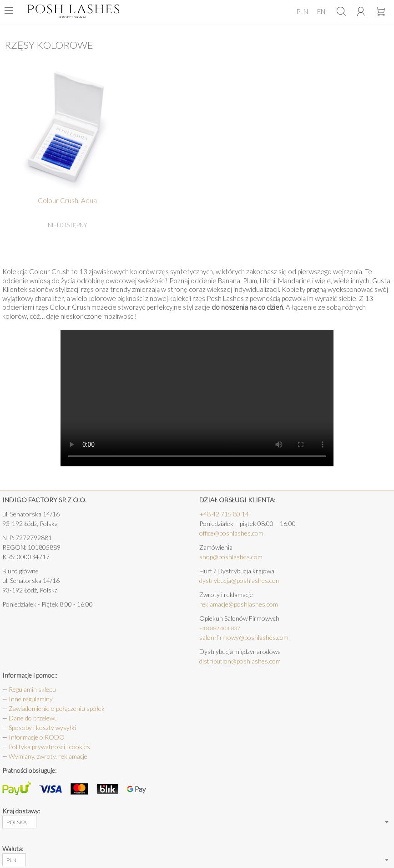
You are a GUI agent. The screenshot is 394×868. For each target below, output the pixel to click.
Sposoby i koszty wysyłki (42, 728)
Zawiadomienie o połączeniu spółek (57, 708)
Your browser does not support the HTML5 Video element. (197, 398)
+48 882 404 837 (220, 628)
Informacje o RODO (37, 737)
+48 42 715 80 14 (224, 514)
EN (321, 11)
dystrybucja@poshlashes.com (240, 580)
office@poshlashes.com (231, 533)
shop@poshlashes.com (231, 557)
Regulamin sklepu (32, 689)
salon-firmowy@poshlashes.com (244, 637)
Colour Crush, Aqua (67, 200)
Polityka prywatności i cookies (49, 747)
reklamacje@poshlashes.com (239, 604)
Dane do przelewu (33, 718)
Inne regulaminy (31, 699)
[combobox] (19, 822)
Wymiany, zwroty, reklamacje (48, 756)
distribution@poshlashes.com (240, 661)
